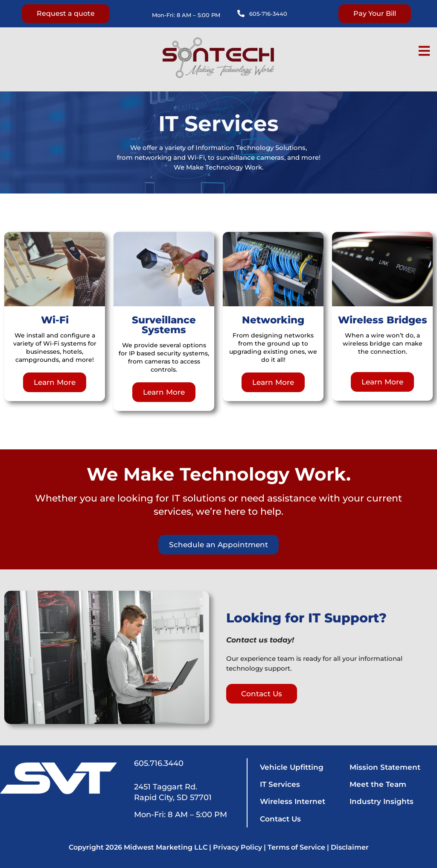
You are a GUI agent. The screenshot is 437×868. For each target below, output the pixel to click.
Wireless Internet (293, 801)
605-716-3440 (268, 14)
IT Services (280, 784)
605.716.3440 (159, 763)
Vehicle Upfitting (292, 767)
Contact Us (280, 819)
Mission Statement (385, 767)
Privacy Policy (237, 847)
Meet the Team (378, 784)
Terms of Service (296, 847)
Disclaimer (350, 847)
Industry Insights (382, 801)
